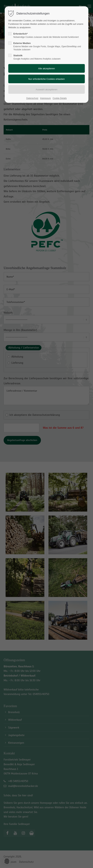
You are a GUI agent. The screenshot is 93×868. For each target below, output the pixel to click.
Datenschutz (32, 98)
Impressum (46, 98)
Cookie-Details (60, 98)
